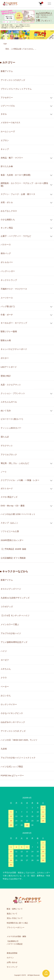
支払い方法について (15, 918)
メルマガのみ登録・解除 (16, 936)
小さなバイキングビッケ (12, 713)
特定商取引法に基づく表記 (17, 923)
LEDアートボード (9, 367)
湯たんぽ (5, 437)
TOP (5, 44)
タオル (4, 114)
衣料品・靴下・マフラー (12, 158)
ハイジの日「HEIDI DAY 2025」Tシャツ (19, 740)
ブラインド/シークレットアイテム (16, 89)
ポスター (5, 358)
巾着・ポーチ (7, 315)
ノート (4, 472)
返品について (12, 914)
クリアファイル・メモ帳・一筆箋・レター (20, 480)
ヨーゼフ (5, 660)
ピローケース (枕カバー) (12, 419)
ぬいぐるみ (6, 410)
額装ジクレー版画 (9, 331)
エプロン (5, 140)
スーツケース (7, 298)
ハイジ (4, 651)
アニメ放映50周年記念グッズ (14, 642)
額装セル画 (6, 340)
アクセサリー (7, 97)
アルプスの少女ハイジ (11, 633)
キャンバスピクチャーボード (14, 349)
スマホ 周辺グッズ (9, 497)
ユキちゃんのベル (9, 402)
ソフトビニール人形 (10, 531)
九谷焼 (4, 749)
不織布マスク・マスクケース (14, 289)
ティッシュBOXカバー (11, 428)
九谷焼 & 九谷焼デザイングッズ (15, 598)
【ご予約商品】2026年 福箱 (13, 549)
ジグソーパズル (8, 106)
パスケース (6, 245)
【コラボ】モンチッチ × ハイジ (15, 615)
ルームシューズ (8, 131)
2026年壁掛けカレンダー (12, 540)
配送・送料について (15, 909)
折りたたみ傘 (7, 166)
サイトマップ (12, 967)
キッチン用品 (7, 228)
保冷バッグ (6, 253)
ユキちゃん (6, 669)
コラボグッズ (7, 607)
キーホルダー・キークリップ (14, 323)
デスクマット (7, 446)
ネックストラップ (9, 280)
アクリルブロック (9, 455)
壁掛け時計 (6, 376)
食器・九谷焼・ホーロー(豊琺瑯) (16, 175)
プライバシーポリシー (16, 927)
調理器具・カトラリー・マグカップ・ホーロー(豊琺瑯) (24, 185)
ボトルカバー (7, 262)
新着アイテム (7, 71)
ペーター (5, 687)
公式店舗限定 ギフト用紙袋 (13, 558)
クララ (4, 678)
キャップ (5, 149)
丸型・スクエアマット (11, 385)
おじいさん (6, 695)
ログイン (10, 958)
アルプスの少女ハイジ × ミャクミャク (18, 758)
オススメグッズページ (11, 589)
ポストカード (7, 488)
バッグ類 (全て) (8, 306)
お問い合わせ (12, 962)
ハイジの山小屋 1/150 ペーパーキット (18, 514)
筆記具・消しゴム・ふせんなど (15, 463)
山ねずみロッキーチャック (13, 722)
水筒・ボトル (7, 202)
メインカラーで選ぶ (10, 624)
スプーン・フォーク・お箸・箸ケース (18, 194)
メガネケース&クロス (10, 122)
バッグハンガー (8, 271)
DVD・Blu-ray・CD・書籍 (13, 506)
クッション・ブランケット (13, 393)
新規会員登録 (12, 953)
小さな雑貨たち (8, 220)
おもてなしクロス (9, 211)
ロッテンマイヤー (9, 704)
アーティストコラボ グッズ (13, 731)
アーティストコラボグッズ (13, 80)
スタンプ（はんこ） (10, 523)
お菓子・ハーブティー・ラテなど (16, 236)
